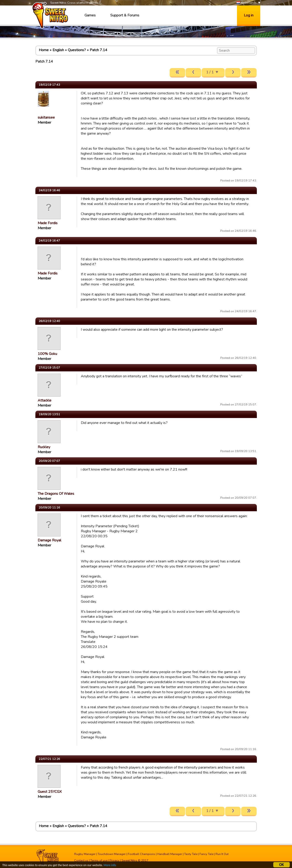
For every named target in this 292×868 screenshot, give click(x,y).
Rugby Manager (85, 854)
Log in (249, 15)
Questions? (77, 50)
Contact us (81, 860)
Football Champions (142, 854)
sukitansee (46, 117)
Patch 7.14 (99, 50)
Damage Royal (49, 540)
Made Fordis (48, 223)
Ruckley (44, 447)
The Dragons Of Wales (56, 494)
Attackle (45, 400)
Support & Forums (125, 15)
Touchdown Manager (112, 854)
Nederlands (247, 3)
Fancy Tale (207, 854)
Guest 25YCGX (50, 792)
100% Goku (47, 354)
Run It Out (222, 854)
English (58, 50)
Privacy (114, 860)
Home (44, 50)
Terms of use (99, 860)
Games (90, 15)
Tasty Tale (191, 854)
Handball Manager (170, 854)
